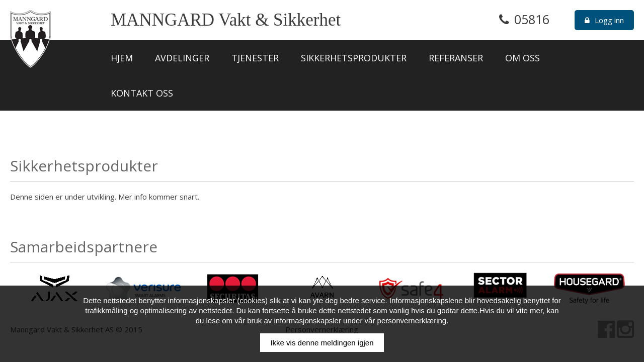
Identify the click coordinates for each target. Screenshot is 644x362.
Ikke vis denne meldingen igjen (322, 343)
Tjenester (255, 58)
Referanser (456, 58)
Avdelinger (182, 58)
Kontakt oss (142, 93)
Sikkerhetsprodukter (354, 58)
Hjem (122, 58)
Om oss (522, 58)
